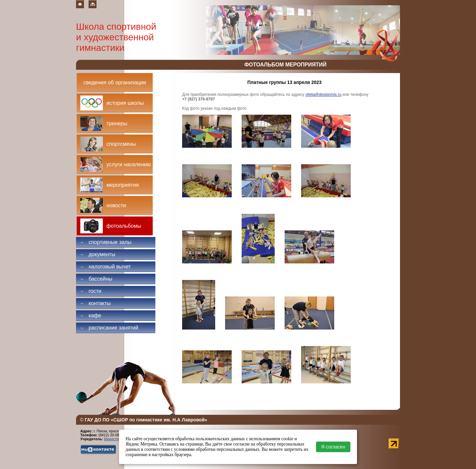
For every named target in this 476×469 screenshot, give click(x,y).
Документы (97, 254)
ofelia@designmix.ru (323, 95)
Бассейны (96, 279)
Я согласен (333, 447)
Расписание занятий (109, 328)
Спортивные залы (105, 242)
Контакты (95, 303)
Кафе (90, 315)
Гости (90, 291)
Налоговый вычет (105, 267)
